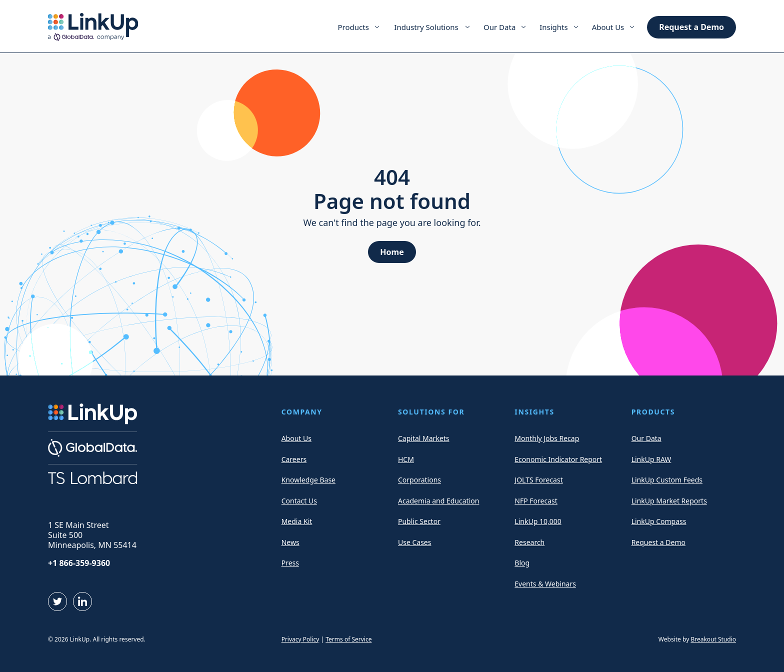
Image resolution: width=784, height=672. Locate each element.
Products (353, 27)
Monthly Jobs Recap (547, 438)
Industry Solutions (426, 27)
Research (529, 542)
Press (290, 563)
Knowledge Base (308, 480)
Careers (294, 459)
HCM (406, 459)
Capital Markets (424, 438)
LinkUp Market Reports (669, 501)
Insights (554, 27)
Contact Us (299, 501)
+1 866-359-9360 (79, 563)
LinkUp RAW (651, 459)
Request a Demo (691, 27)
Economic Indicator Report (558, 459)
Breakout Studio (713, 639)
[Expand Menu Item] (377, 27)
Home (392, 252)
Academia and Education (438, 501)
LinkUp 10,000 (538, 521)
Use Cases (415, 542)
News (290, 542)
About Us (608, 27)
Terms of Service (348, 639)
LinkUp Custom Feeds (667, 480)
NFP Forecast (536, 501)
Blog (522, 563)
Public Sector (419, 521)
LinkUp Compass (659, 521)
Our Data (499, 27)
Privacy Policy (300, 639)
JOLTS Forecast (538, 480)
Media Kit (297, 521)
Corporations (419, 480)
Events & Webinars (545, 584)
